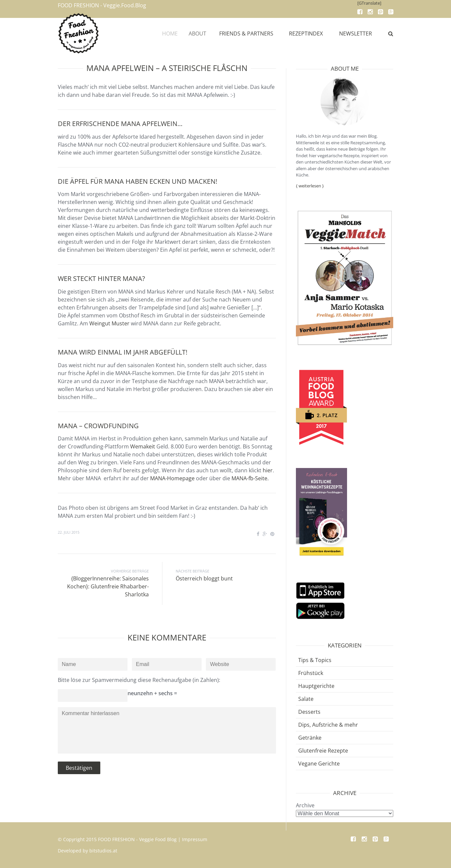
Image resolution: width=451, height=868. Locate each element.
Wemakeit (143, 446)
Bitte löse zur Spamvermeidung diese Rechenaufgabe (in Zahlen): (139, 680)
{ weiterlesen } (310, 186)
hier (268, 470)
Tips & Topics (315, 660)
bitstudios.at (103, 851)
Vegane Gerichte (319, 764)
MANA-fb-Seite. (250, 478)
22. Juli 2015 (69, 532)
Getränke (310, 738)
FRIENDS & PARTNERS (250, 33)
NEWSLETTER (356, 33)
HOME (174, 33)
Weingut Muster (109, 323)
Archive (305, 805)
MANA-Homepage (172, 478)
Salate (306, 699)
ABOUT (203, 33)
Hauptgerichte (316, 686)
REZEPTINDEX (307, 33)
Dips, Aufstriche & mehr (328, 725)
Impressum (195, 839)
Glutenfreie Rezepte (323, 751)
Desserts (309, 712)
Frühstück (311, 673)
